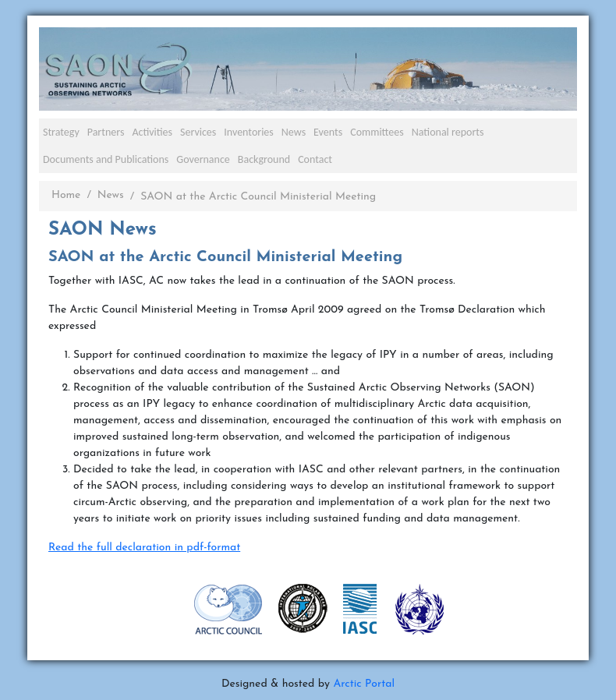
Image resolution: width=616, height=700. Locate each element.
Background (264, 159)
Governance (203, 159)
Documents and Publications (106, 159)
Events (328, 132)
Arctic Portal (364, 684)
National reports (448, 132)
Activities (152, 132)
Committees (377, 132)
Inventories (249, 132)
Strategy (61, 132)
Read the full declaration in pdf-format (144, 548)
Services (198, 132)
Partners (106, 132)
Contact (315, 159)
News (294, 132)
